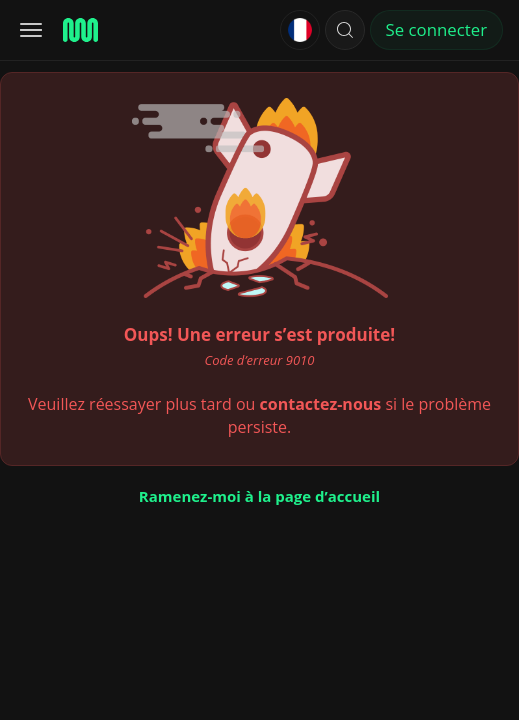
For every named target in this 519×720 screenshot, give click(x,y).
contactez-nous (321, 404)
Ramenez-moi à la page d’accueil (259, 496)
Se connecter (436, 29)
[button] (345, 30)
